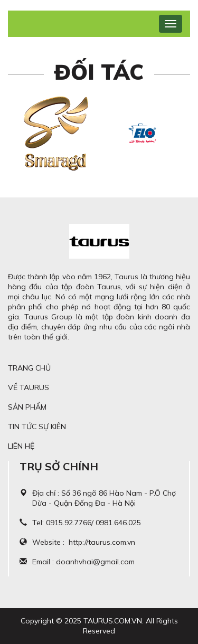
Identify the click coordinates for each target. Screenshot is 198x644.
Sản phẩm (27, 407)
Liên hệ (21, 446)
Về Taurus (29, 387)
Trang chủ (29, 368)
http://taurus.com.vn (102, 542)
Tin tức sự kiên (37, 427)
